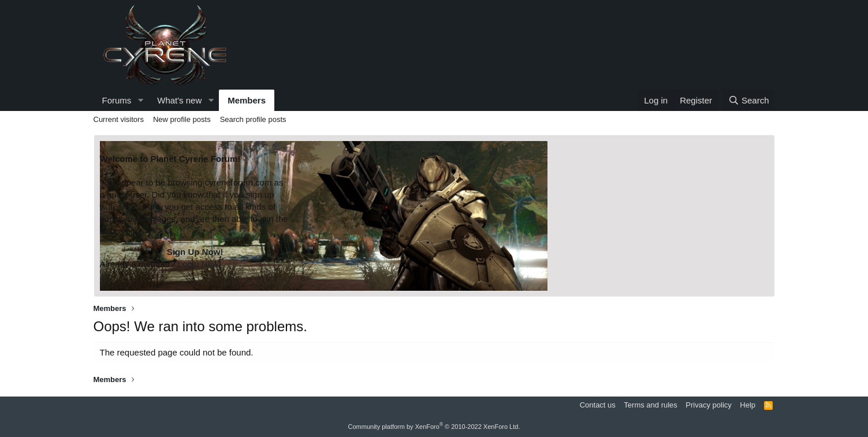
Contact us (598, 405)
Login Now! (200, 264)
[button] (140, 100)
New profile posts (182, 119)
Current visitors (119, 119)
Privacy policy (708, 405)
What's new (179, 100)
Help (748, 405)
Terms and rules (650, 405)
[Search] (749, 100)
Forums (117, 100)
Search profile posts (253, 119)
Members (247, 100)
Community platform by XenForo (434, 427)
